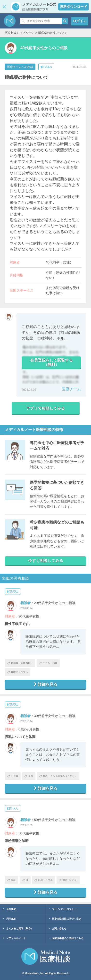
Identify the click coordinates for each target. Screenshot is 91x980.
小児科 (13, 776)
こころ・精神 (48, 663)
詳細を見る (46, 684)
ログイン (80, 21)
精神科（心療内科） (20, 663)
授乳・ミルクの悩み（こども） (58, 776)
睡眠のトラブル (18, 672)
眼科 (12, 880)
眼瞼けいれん (68, 880)
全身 (29, 776)
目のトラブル (44, 880)
